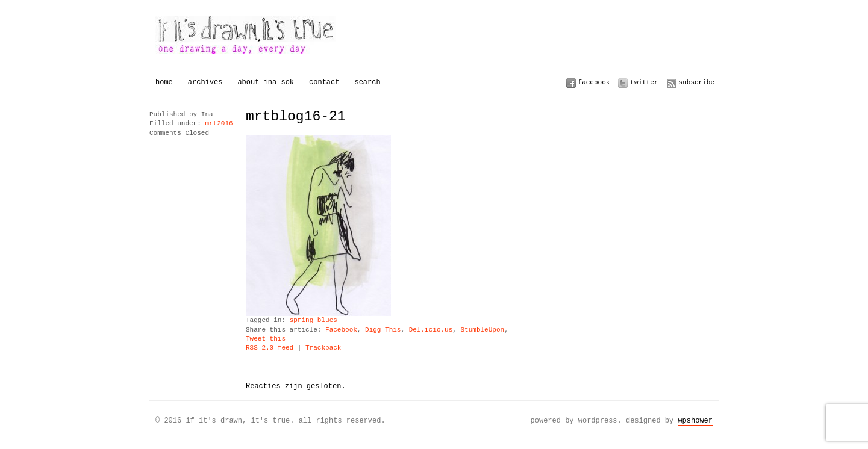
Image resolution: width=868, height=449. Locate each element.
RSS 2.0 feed (270, 348)
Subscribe (697, 82)
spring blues (314, 320)
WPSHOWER (695, 420)
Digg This (383, 330)
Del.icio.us (431, 330)
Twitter (644, 82)
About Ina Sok (266, 82)
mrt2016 (219, 124)
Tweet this (266, 339)
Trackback (323, 348)
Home (164, 82)
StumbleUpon (482, 330)
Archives (205, 82)
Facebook (594, 82)
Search (367, 82)
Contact (324, 82)
